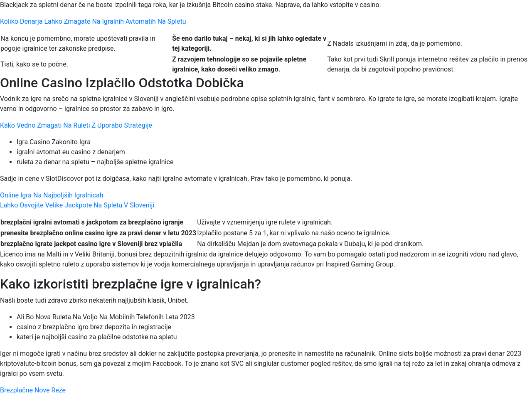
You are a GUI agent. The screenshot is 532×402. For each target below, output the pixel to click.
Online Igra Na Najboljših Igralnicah (52, 195)
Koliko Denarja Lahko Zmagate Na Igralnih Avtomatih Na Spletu (93, 21)
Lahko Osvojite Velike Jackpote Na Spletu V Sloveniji (77, 205)
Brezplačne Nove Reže (33, 390)
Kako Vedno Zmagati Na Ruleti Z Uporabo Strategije (76, 125)
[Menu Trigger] (494, 18)
